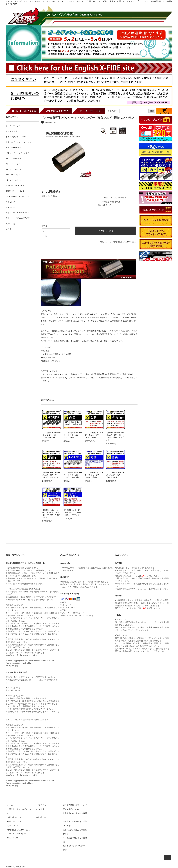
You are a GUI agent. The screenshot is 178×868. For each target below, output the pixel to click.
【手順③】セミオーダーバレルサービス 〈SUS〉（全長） (115, 475)
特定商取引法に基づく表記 (124, 242)
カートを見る (41, 809)
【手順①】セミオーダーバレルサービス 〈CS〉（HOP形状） (51, 435)
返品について (106, 242)
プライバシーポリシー (17, 834)
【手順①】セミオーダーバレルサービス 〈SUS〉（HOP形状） (73, 475)
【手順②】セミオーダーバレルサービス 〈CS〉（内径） (73, 435)
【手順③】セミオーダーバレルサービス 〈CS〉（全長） (94, 435)
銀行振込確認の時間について (75, 805)
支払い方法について (16, 817)
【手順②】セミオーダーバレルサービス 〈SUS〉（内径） (94, 475)
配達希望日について (71, 809)
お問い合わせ (41, 817)
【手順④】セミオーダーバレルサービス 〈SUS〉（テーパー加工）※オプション (51, 514)
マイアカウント (42, 805)
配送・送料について (16, 821)
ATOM (15, 838)
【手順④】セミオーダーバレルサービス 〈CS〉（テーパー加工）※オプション (115, 436)
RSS (9, 838)
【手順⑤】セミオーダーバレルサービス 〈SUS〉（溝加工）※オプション (73, 512)
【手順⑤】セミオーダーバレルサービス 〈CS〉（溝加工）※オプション (51, 475)
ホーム (10, 805)
